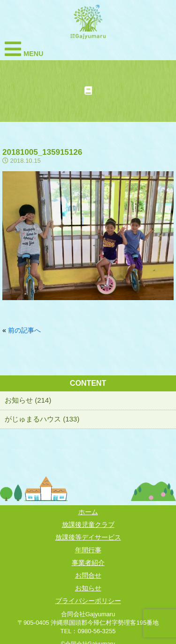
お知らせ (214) (28, 400)
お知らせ (88, 588)
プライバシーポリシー (88, 601)
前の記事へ (24, 330)
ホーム (88, 512)
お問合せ (88, 575)
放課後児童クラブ (88, 525)
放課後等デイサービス (88, 537)
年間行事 (88, 550)
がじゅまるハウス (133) (42, 419)
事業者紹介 (88, 563)
